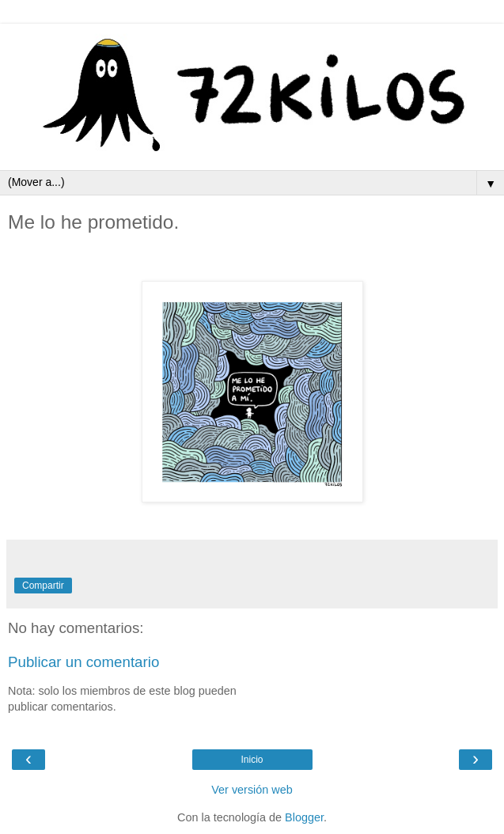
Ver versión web (252, 790)
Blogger (304, 817)
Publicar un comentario (83, 662)
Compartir (43, 586)
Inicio (252, 760)
